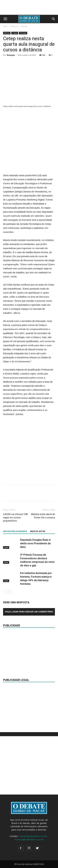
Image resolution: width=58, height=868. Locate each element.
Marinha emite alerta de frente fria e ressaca (43, 516)
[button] (54, 19)
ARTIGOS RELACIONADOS (15, 531)
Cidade (24, 26)
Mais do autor (38, 531)
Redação (11, 55)
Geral (6, 547)
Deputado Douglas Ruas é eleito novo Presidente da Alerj (35, 543)
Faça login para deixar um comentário (29, 612)
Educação (23, 33)
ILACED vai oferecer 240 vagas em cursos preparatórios (15, 518)
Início (5, 26)
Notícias (14, 26)
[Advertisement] (29, 141)
